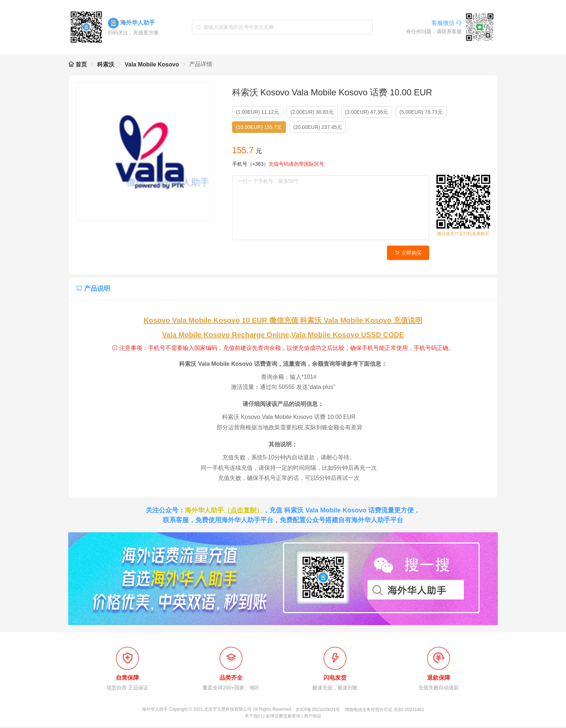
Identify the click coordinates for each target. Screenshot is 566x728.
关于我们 (253, 718)
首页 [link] (78, 64)
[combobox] (282, 27)
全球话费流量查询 (283, 718)
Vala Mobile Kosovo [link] (152, 64)
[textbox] (282, 27)
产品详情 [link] (201, 64)
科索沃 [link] (106, 64)
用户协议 (313, 718)
